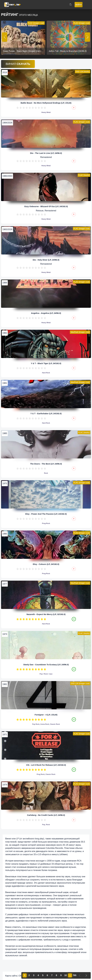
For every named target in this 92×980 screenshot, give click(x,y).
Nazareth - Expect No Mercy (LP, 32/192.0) (46, 614)
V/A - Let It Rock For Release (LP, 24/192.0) (46, 765)
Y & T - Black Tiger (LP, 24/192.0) (46, 363)
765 (75, 975)
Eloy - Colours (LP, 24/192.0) (46, 564)
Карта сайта (11, 976)
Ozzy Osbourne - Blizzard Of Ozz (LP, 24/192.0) (46, 206)
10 (45, 108)
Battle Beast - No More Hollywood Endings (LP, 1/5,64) (46, 103)
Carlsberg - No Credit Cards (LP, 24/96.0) (46, 815)
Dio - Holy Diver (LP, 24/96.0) (46, 260)
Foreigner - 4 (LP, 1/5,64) (46, 715)
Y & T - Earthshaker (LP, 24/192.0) (46, 413)
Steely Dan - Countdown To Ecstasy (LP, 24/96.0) (46, 665)
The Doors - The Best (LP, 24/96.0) (46, 464)
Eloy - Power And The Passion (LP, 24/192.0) (46, 514)
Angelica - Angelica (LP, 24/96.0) (46, 313)
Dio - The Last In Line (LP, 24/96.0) (46, 153)
